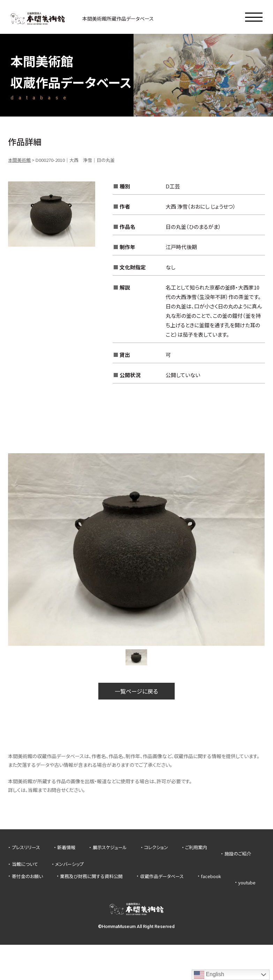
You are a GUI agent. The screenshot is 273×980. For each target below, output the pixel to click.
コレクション (156, 847)
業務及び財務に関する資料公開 (91, 876)
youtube (247, 882)
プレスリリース (26, 847)
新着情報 (66, 847)
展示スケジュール (110, 847)
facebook (211, 876)
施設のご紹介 (238, 854)
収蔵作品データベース (162, 876)
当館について (25, 864)
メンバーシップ (69, 864)
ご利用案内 (196, 847)
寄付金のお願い (27, 876)
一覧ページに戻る (136, 691)
